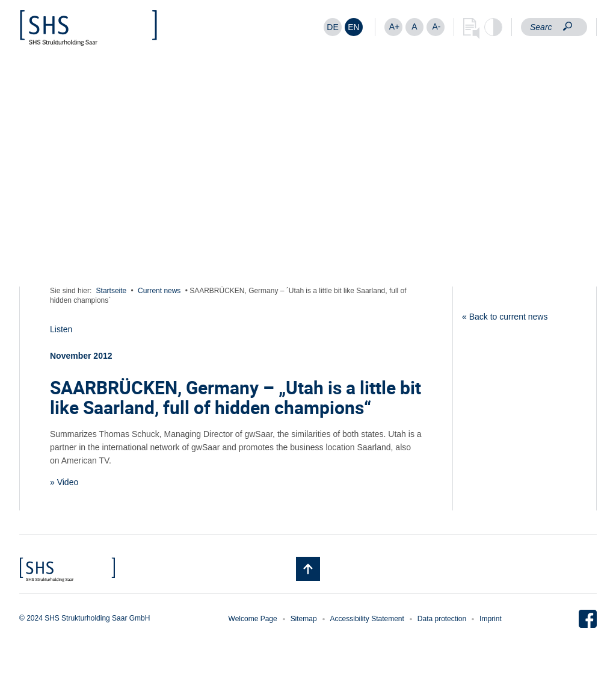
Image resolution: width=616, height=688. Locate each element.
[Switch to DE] (333, 27)
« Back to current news (505, 317)
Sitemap (304, 619)
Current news (159, 291)
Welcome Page (253, 619)
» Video (64, 482)
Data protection (442, 619)
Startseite (112, 291)
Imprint (491, 619)
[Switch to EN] (354, 27)
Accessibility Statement (367, 619)
